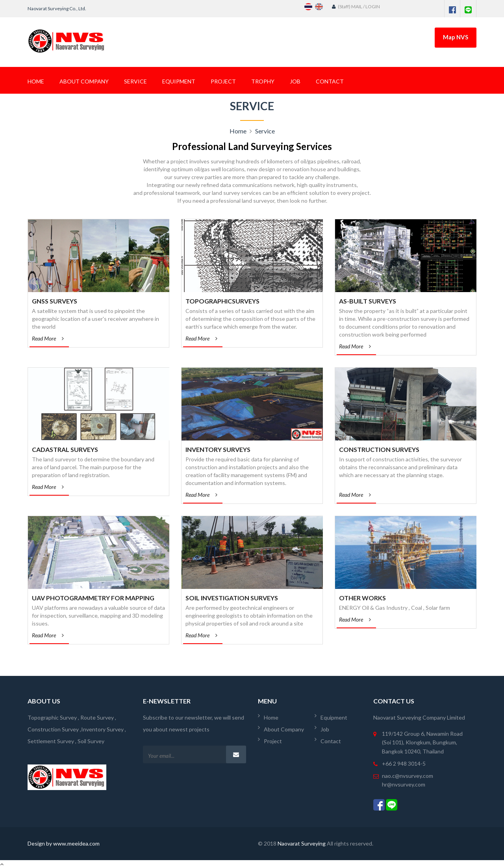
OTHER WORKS (362, 598)
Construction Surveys (379, 449)
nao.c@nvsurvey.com (408, 776)
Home (36, 81)
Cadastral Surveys (65, 449)
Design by (40, 843)
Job (295, 81)
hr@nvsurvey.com (404, 784)
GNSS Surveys (55, 301)
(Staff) (342, 6)
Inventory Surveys (218, 449)
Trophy (263, 81)
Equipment (179, 81)
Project (223, 81)
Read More (48, 339)
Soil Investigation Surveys (232, 598)
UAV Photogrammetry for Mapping (93, 598)
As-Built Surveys (368, 301)
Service (135, 81)
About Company (84, 81)
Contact (330, 81)
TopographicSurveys (222, 301)
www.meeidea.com (76, 843)
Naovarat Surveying (302, 843)
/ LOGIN (372, 6)
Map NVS (456, 37)
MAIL (357, 6)
